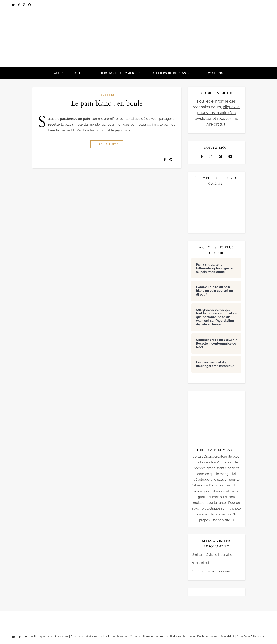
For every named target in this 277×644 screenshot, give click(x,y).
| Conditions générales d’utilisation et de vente (98, 636)
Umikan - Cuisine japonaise (212, 555)
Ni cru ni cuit (201, 563)
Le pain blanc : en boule (107, 103)
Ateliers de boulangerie (174, 73)
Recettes (107, 95)
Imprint (164, 636)
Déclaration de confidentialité (216, 636)
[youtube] (13, 5)
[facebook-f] (19, 5)
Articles (82, 73)
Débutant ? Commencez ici (123, 73)
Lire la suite (107, 144)
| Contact (134, 636)
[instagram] (30, 5)
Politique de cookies (183, 636)
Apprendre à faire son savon (212, 571)
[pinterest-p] (24, 5)
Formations (213, 73)
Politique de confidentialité (51, 636)
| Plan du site (150, 636)
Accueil (61, 73)
